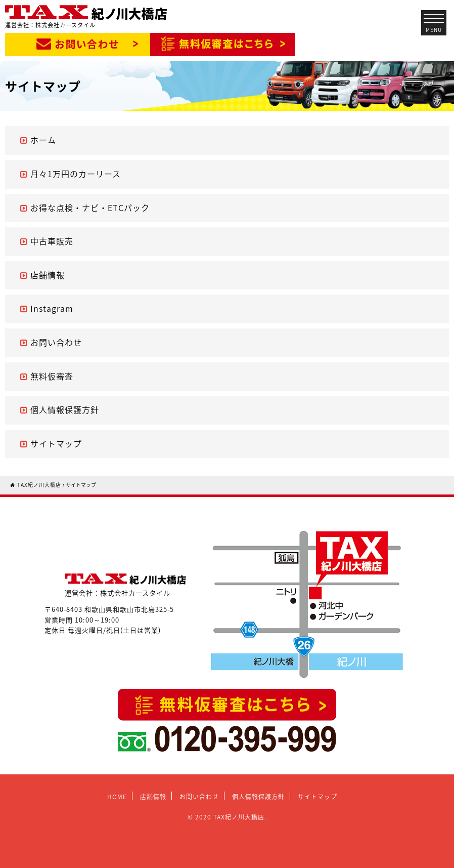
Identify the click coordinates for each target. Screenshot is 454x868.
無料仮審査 (52, 376)
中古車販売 (52, 241)
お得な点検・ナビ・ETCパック (90, 208)
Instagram (52, 308)
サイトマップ (56, 443)
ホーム (43, 140)
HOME (117, 797)
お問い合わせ (56, 342)
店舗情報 (48, 275)
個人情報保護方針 (65, 409)
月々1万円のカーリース (76, 174)
